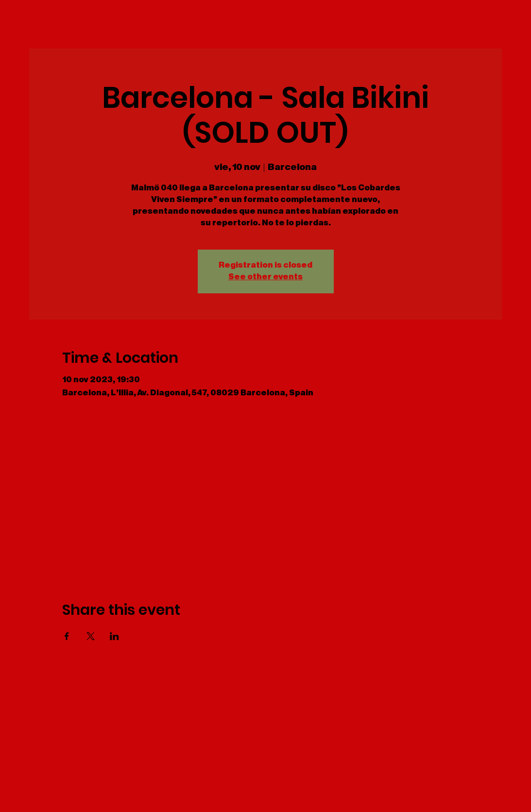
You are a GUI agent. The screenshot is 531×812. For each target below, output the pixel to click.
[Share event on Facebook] (67, 636)
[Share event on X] (91, 636)
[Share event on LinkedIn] (114, 636)
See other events (265, 277)
